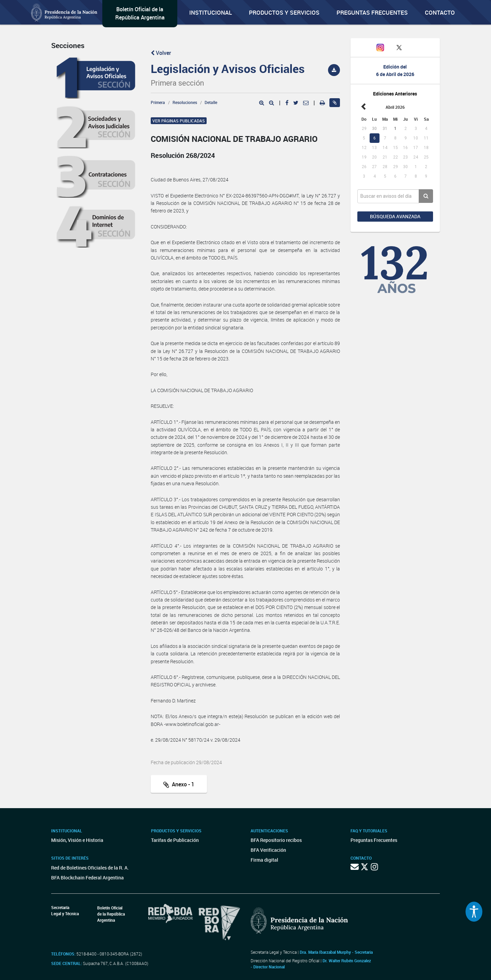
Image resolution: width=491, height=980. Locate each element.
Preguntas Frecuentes (372, 12)
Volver (161, 53)
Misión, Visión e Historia (77, 840)
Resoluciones (185, 102)
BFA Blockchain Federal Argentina (87, 878)
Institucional (211, 12)
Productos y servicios (284, 12)
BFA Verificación (268, 850)
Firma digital (264, 860)
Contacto (440, 12)
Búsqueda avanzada (395, 216)
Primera (158, 102)
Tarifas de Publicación (175, 840)
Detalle (211, 102)
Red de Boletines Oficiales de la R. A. (90, 868)
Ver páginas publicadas (179, 121)
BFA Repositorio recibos (276, 840)
